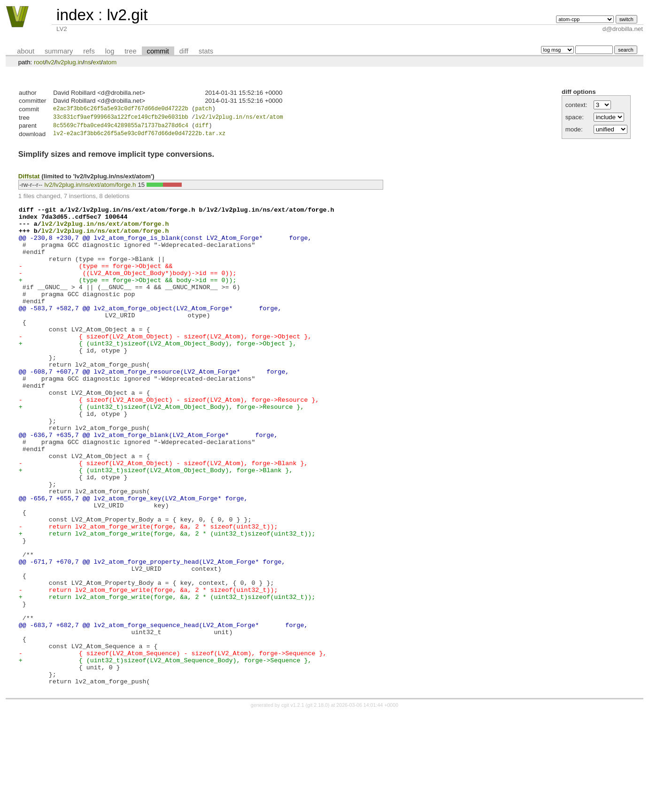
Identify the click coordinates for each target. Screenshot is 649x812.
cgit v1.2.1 (293, 804)
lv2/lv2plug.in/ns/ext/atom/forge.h (90, 188)
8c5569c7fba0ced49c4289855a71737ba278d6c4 (121, 128)
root (39, 62)
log (110, 51)
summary (59, 51)
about (26, 51)
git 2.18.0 (317, 804)
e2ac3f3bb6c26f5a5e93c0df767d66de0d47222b (121, 110)
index (75, 15)
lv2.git (127, 15)
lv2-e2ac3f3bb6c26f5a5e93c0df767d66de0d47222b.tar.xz (139, 137)
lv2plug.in (69, 62)
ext (97, 62)
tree (130, 51)
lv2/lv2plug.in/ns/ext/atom (239, 119)
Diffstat (29, 179)
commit (158, 51)
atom (110, 62)
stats (206, 51)
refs (89, 51)
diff (184, 51)
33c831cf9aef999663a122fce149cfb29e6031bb (121, 119)
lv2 (50, 62)
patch (203, 110)
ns (87, 62)
